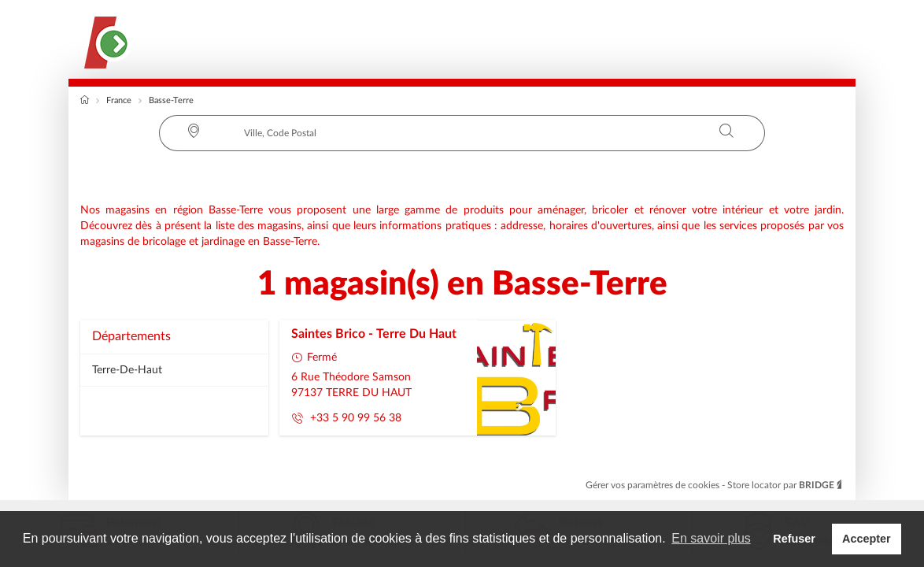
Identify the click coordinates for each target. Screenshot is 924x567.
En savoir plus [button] (711, 538)
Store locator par (785, 485)
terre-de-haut (127, 370)
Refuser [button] (794, 539)
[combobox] (462, 133)
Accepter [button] (867, 539)
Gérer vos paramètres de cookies (654, 485)
